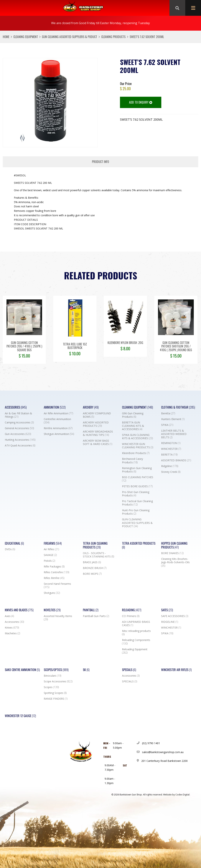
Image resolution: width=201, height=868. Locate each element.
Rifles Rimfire (54, 578)
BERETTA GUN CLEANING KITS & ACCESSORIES (133, 426)
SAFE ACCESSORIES (175, 616)
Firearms (53, 543)
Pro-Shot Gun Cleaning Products (136, 494)
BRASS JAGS (92, 562)
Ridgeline (170, 466)
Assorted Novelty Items (58, 618)
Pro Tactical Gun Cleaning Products (137, 503)
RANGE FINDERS (56, 699)
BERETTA (169, 455)
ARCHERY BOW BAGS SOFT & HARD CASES (98, 442)
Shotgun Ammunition (59, 434)
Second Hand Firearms (57, 585)
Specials (129, 670)
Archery (91, 407)
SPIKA (167, 425)
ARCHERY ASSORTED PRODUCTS (96, 424)
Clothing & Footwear (178, 407)
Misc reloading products (136, 633)
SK (86, 670)
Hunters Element (173, 419)
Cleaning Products (113, 37)
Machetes (12, 633)
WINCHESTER (171, 449)
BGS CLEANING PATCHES (138, 479)
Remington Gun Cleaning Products (137, 470)
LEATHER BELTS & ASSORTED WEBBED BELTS (174, 434)
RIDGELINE (170, 622)
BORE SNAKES (172, 553)
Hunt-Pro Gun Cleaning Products (136, 512)
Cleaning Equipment (26, 37)
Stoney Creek (171, 472)
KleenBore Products (136, 453)
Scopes (51, 687)
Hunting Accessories (20, 440)
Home (6, 37)
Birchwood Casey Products (132, 461)
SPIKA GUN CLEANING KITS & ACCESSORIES (137, 437)
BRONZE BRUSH (95, 568)
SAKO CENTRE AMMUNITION (22, 670)
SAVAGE (50, 555)
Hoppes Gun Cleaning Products (174, 545)
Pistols (49, 561)
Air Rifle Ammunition (58, 413)
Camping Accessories (19, 422)
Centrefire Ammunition (57, 421)
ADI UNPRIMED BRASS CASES (136, 624)
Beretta (168, 413)
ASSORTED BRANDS (176, 460)
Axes (9, 616)
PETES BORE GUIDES (137, 486)
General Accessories (19, 428)
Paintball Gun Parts (96, 616)
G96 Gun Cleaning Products (133, 415)
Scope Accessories (58, 681)
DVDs (10, 549)
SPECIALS (130, 681)
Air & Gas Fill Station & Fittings (18, 415)
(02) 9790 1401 (148, 743)
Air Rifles (51, 549)
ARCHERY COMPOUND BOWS (97, 415)
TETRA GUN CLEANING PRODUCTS (95, 545)
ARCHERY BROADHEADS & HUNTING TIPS (98, 433)
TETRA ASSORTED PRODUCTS (139, 545)
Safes (167, 610)
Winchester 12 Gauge (20, 716)
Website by (177, 795)
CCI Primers (131, 616)
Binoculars (52, 676)
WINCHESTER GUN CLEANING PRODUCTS (138, 446)
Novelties (52, 610)
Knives (12, 628)
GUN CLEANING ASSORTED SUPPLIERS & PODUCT (70, 37)
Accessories (16, 407)
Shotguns (52, 593)
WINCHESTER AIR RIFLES (176, 670)
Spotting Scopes (55, 693)
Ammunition (55, 407)
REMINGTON (171, 443)
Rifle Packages (54, 567)
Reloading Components (136, 642)
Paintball (91, 610)
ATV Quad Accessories (20, 446)
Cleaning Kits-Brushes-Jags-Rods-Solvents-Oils (175, 562)
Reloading (132, 610)
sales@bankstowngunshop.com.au (160, 752)
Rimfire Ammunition (58, 428)
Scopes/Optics (56, 670)
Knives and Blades (19, 610)
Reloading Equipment (135, 651)
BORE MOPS (92, 574)
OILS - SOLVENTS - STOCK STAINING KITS (98, 555)
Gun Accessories (18, 434)
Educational (14, 543)
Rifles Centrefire (56, 572)
